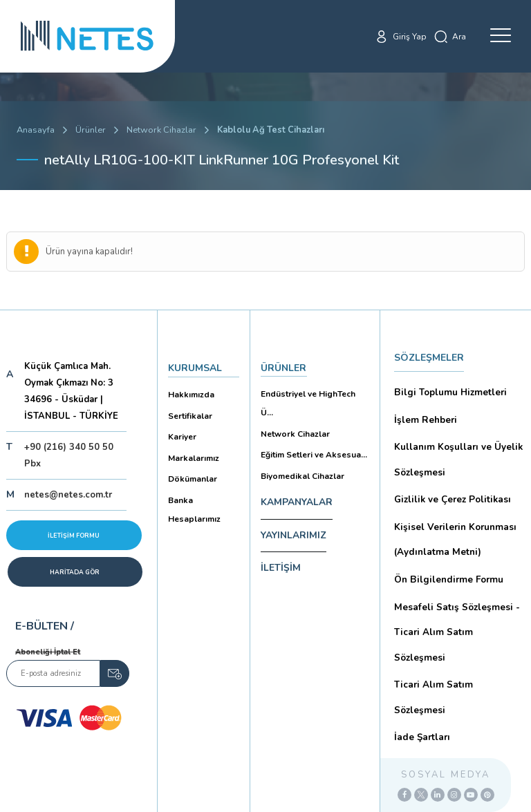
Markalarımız (192, 447)
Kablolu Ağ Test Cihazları (272, 130)
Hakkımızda (189, 391)
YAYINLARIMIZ (294, 506)
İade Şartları (420, 657)
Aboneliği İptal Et (48, 652)
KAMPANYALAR (297, 472)
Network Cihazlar (161, 130)
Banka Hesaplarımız (192, 494)
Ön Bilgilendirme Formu (446, 560)
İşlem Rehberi (424, 415)
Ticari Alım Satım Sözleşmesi (457, 633)
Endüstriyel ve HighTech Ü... (311, 391)
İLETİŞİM (281, 539)
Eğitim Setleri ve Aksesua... (310, 428)
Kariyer (181, 429)
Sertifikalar (189, 410)
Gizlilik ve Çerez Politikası (450, 487)
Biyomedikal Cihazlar (300, 447)
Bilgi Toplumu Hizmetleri (448, 390)
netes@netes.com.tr (68, 495)
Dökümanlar (191, 466)
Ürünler (91, 130)
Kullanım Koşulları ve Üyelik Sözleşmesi (456, 451)
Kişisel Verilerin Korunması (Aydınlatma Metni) (452, 523)
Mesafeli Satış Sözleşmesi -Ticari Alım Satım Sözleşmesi (457, 597)
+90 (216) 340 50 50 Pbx (69, 455)
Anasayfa (36, 130)
